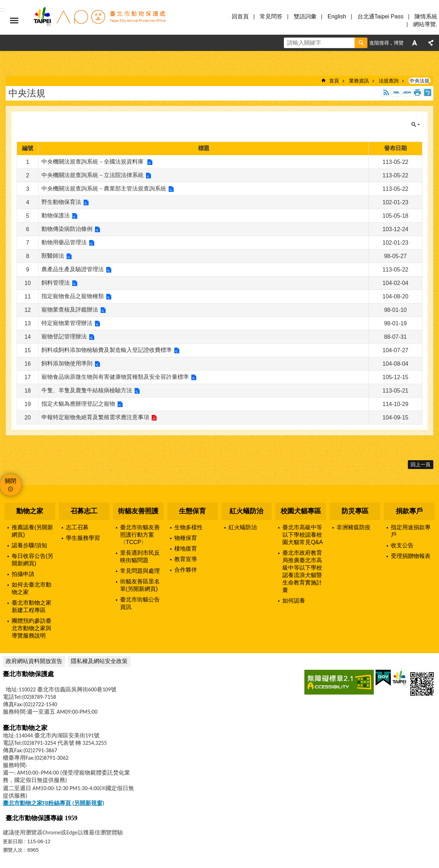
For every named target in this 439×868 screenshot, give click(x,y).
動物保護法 (56, 215)
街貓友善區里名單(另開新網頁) (140, 585)
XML (396, 92)
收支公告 (402, 545)
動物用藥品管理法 (64, 242)
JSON (407, 92)
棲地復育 (186, 549)
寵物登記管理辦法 (64, 336)
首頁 (334, 81)
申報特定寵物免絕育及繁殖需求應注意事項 (95, 417)
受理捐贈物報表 (411, 556)
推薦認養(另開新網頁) (32, 531)
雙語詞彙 (305, 16)
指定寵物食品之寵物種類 (73, 296)
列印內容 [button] (417, 92)
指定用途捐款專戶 (411, 531)
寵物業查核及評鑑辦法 (70, 310)
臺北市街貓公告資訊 (140, 603)
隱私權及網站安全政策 (99, 661)
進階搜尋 (379, 43)
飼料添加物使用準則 (67, 363)
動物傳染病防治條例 (67, 229)
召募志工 (84, 511)
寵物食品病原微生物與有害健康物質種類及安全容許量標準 (115, 377)
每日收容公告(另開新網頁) (32, 560)
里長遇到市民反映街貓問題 (140, 556)
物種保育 (186, 538)
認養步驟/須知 (29, 545)
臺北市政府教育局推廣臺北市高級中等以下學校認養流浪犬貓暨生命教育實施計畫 (302, 571)
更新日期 (13, 841)
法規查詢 (389, 81)
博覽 (399, 43)
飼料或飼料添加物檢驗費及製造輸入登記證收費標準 (107, 350)
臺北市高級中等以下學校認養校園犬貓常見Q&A (303, 535)
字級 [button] (415, 43)
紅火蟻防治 (246, 511)
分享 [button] (431, 43)
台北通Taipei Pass (381, 16)
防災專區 (355, 511)
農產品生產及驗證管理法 (73, 269)
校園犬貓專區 (301, 511)
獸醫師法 (53, 256)
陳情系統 (426, 16)
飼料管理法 (56, 283)
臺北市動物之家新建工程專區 (32, 606)
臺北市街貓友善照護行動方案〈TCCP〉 (140, 535)
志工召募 (77, 527)
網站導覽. (425, 24)
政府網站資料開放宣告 (34, 661)
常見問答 (271, 16)
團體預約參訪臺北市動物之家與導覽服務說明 (32, 628)
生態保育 (192, 511)
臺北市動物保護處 (99, 21)
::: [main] (8, 73)
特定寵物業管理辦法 (67, 323)
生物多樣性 (188, 527)
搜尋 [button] (361, 43)
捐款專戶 (409, 511)
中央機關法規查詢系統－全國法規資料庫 (93, 162)
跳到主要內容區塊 (4, 4)
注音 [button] (428, 92)
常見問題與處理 (140, 571)
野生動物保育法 (61, 202)
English (337, 16)
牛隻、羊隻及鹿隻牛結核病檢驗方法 (87, 390)
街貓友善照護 (138, 511)
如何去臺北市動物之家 (32, 588)
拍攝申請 (23, 574)
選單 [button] (14, 21)
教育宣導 (186, 559)
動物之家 (30, 511)
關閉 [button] (416, 125)
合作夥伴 (186, 570)
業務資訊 (359, 81)
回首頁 (240, 16)
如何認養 (294, 601)
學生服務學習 (83, 538)
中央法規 (420, 81)
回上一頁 (421, 464)
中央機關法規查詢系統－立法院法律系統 (92, 175)
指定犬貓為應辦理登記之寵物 (78, 404)
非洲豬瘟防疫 (354, 527)
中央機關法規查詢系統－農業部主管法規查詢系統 (104, 189)
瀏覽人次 (13, 850)
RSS (386, 92)
